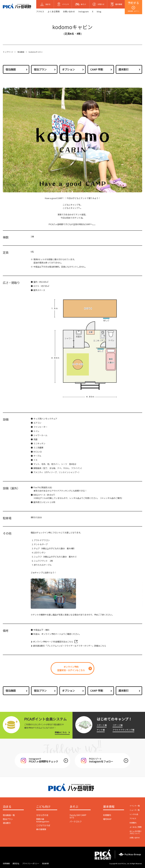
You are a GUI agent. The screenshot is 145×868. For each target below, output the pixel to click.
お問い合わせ (69, 11)
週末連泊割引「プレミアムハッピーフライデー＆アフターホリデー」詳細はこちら (70, 646)
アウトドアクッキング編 (123, 730)
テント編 (101, 730)
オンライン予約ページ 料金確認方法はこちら (53, 642)
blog (99, 11)
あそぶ (74, 807)
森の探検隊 (41, 829)
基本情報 (109, 807)
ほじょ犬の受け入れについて (136, 832)
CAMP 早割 (97, 69)
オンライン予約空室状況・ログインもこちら (71, 668)
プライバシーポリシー (31, 863)
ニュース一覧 (135, 810)
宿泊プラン (40, 69)
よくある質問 (54, 11)
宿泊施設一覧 (9, 815)
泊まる (7, 807)
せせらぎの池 (42, 815)
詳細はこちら (61, 732)
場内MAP (107, 819)
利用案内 (107, 815)
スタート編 (102, 725)
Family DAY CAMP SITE (78, 816)
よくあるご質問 (136, 827)
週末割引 (123, 69)
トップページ (8, 52)
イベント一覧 (135, 806)
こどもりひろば (43, 825)
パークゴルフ (76, 821)
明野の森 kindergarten (43, 820)
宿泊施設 (21, 52)
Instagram (83, 11)
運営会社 (16, 863)
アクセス (40, 11)
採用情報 (6, 863)
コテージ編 (118, 725)
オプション (68, 69)
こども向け (43, 807)
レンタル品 (134, 814)
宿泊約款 (45, 863)
